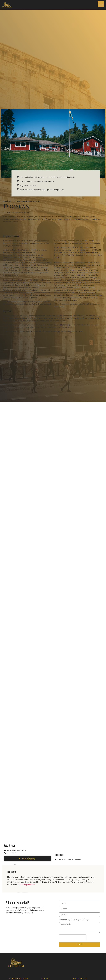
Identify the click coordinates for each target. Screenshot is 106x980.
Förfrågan (77, 920)
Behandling (66, 920)
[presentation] (73, 938)
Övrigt (86, 920)
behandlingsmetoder (26, 885)
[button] (3, 144)
